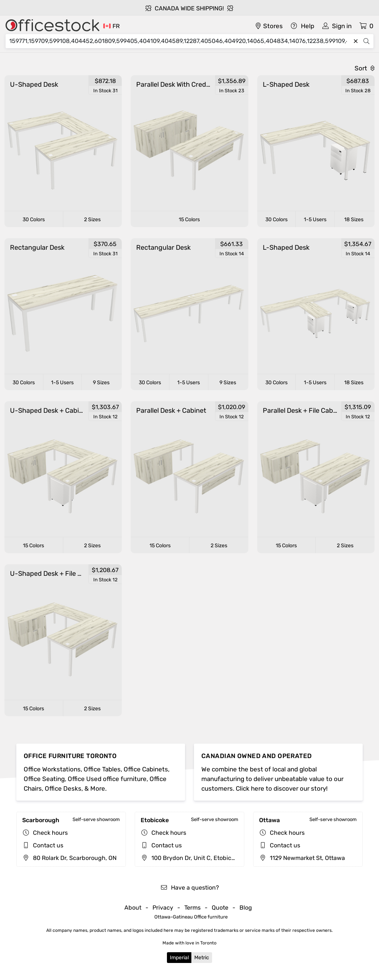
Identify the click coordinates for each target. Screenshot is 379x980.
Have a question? (190, 888)
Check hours (50, 833)
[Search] (180, 41)
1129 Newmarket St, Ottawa (302, 858)
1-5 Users (315, 220)
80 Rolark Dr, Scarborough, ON (69, 858)
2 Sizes (92, 220)
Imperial (179, 958)
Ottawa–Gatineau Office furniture (191, 917)
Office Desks (63, 788)
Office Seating (44, 779)
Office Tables (102, 769)
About (133, 908)
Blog (246, 908)
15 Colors (189, 220)
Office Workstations (52, 769)
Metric (202, 958)
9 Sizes (101, 383)
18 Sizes (354, 220)
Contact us (48, 845)
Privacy (163, 908)
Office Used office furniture (107, 779)
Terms (192, 908)
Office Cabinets (146, 769)
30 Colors (34, 220)
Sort (365, 68)
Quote (220, 908)
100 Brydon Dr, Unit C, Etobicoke (191, 858)
